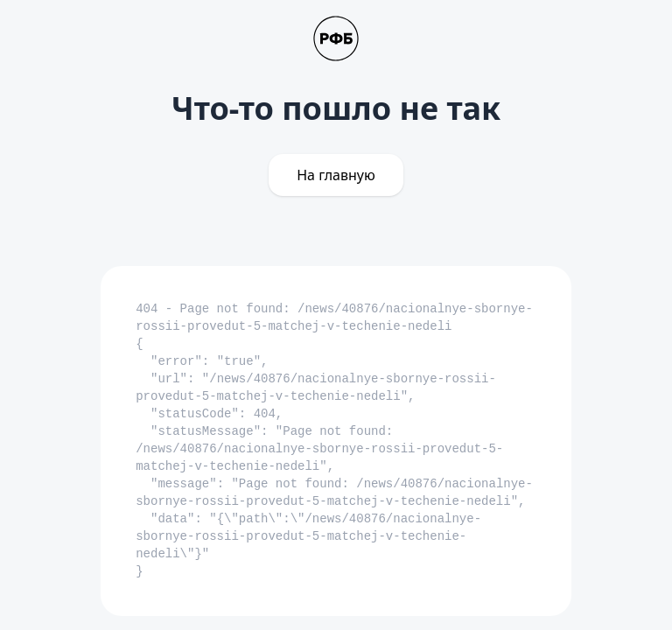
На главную (336, 175)
